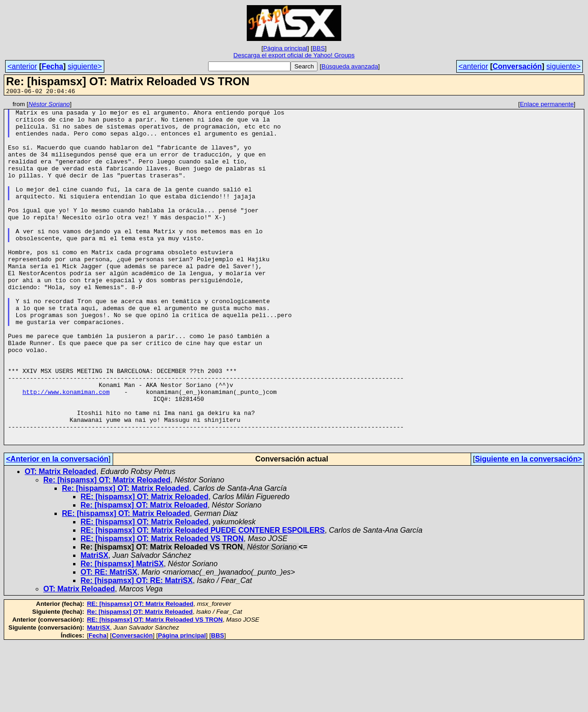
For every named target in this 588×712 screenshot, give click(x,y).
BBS (319, 48)
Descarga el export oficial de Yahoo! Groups (294, 55)
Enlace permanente (547, 105)
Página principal (285, 48)
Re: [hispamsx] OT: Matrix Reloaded (107, 548)
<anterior (22, 66)
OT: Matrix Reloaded (61, 540)
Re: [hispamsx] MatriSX (122, 632)
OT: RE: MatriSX (109, 641)
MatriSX (95, 624)
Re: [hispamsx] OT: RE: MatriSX (137, 649)
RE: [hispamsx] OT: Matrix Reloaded (145, 565)
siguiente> (84, 66)
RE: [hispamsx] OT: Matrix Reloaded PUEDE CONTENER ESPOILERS (203, 599)
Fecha (52, 66)
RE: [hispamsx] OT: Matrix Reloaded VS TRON (162, 607)
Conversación (517, 66)
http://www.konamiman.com (66, 450)
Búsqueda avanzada (350, 66)
